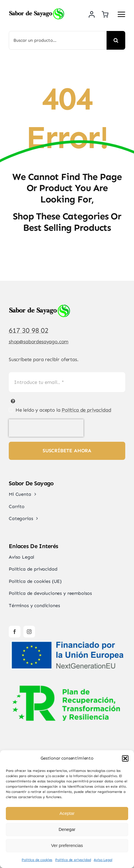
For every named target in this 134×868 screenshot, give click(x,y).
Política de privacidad (73, 860)
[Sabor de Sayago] (36, 10)
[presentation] (46, 428)
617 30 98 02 (29, 330)
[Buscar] (116, 40)
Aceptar (67, 813)
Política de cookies (37, 860)
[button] (125, 758)
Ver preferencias (67, 845)
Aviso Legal (103, 860)
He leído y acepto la (63, 410)
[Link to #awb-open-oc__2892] (121, 14)
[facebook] (15, 632)
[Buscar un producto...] (58, 40)
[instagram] (29, 632)
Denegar (67, 829)
